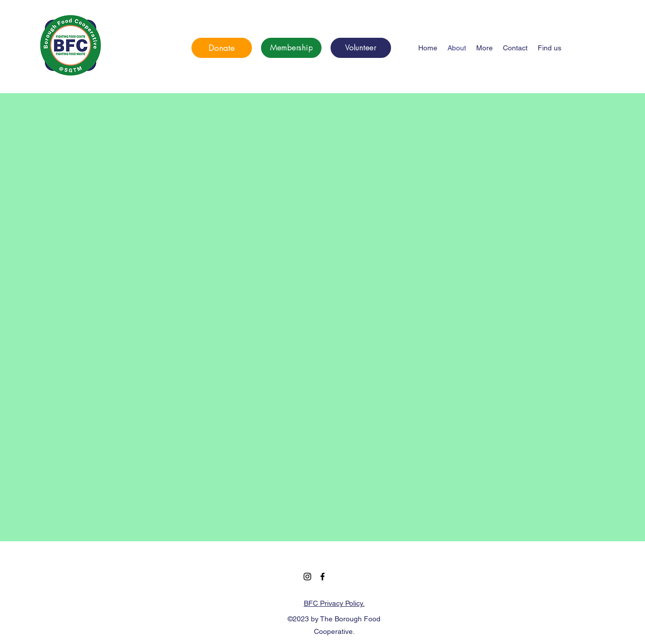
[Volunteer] (361, 48)
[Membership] (291, 48)
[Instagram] (307, 577)
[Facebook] (322, 577)
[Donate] (222, 48)
